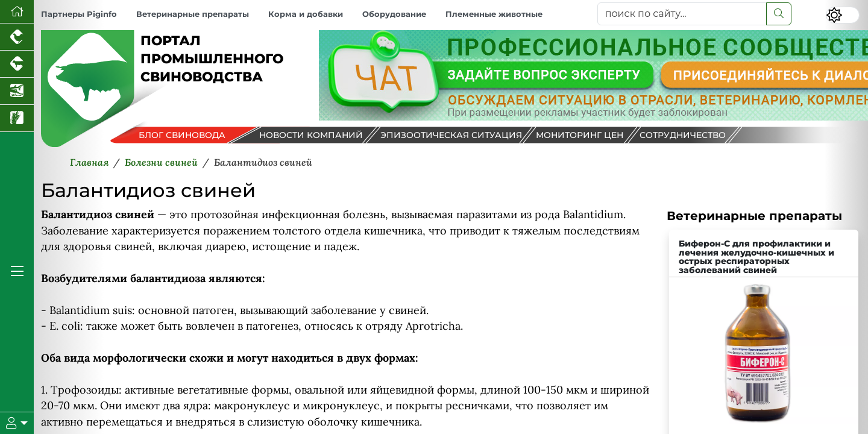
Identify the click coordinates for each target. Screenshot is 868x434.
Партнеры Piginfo (79, 14)
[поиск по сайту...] (682, 14)
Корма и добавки (306, 14)
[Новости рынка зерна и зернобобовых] (17, 118)
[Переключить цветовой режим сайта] (843, 15)
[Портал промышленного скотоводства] (17, 64)
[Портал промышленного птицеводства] (17, 37)
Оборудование (394, 14)
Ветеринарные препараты (193, 14)
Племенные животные (494, 14)
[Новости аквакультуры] (17, 91)
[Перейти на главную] (17, 12)
